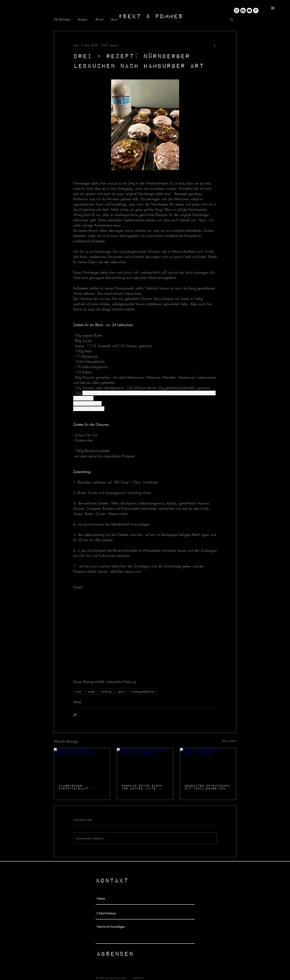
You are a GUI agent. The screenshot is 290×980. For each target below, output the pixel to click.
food (78, 691)
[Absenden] (115, 953)
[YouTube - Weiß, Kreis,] (249, 10)
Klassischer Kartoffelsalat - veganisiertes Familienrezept (76, 787)
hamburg (106, 691)
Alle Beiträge (62, 19)
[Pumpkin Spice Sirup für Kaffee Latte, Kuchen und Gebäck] (145, 764)
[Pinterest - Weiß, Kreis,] (256, 10)
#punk (115, 19)
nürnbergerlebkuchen (143, 691)
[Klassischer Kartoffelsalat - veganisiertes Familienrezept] (82, 764)
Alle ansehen (229, 741)
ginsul (121, 691)
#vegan (83, 19)
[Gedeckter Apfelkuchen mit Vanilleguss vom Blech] (208, 764)
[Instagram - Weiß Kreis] (237, 10)
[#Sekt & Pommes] (150, 16)
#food (99, 19)
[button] (273, 8)
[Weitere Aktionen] (215, 45)
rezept (91, 691)
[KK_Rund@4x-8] (243, 10)
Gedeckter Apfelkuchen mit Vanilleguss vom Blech (207, 787)
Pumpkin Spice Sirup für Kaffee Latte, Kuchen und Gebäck (142, 787)
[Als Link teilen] (75, 715)
